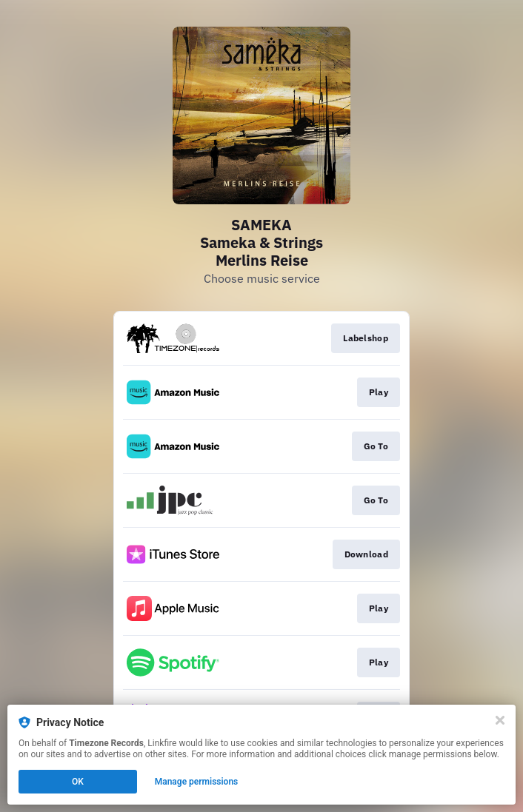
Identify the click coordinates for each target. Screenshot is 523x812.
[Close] (500, 720)
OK (78, 782)
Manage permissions (197, 782)
